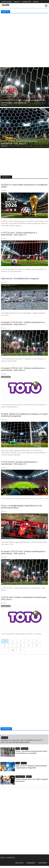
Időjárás (36, 2)
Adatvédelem (43, 863)
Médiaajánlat (31, 863)
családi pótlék (26, 2)
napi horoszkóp (7, 2)
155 (13, 650)
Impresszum (19, 863)
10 (37, 646)
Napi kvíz (17, 2)
